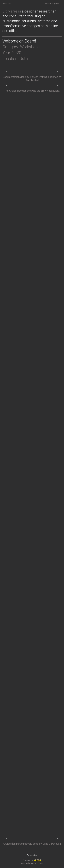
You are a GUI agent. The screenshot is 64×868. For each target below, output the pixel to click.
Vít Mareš (10, 11)
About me (7, 4)
